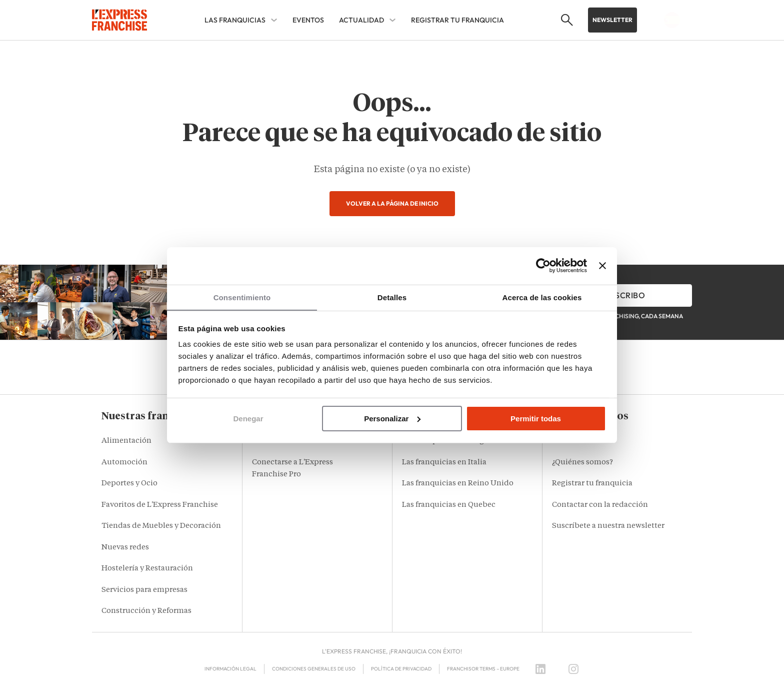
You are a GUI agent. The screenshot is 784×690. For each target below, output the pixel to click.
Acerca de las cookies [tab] (542, 297)
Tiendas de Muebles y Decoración (161, 526)
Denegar (248, 419)
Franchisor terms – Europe (483, 669)
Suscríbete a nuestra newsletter (608, 526)
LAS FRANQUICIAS (235, 20)
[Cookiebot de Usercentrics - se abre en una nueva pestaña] (543, 265)
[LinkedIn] (540, 669)
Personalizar (392, 419)
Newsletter (612, 20)
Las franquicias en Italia (444, 463)
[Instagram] (573, 669)
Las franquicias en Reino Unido (458, 484)
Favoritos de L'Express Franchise (160, 505)
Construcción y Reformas (146, 611)
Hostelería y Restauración (147, 569)
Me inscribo (620, 295)
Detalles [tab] (392, 297)
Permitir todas (536, 419)
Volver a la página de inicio (392, 203)
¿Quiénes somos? (582, 463)
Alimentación (126, 441)
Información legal (230, 669)
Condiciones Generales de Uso (314, 669)
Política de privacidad (401, 669)
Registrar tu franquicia (592, 484)
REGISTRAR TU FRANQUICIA (457, 20)
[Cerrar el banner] (602, 265)
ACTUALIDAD (361, 20)
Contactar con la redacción (600, 505)
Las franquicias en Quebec (449, 505)
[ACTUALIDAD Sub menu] (392, 20)
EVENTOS (308, 20)
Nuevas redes (125, 548)
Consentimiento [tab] (242, 297)
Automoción (124, 463)
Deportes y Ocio (129, 484)
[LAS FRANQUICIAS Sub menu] (274, 20)
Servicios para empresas (144, 590)
